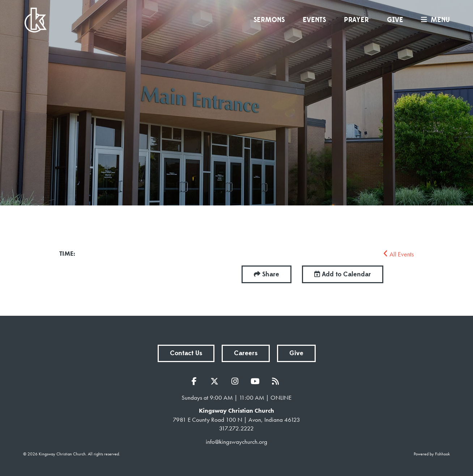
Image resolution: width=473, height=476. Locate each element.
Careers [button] (246, 353)
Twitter (216, 381)
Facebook (196, 381)
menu (434, 20)
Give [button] (296, 353)
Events (314, 20)
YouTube (257, 381)
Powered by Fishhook (432, 454)
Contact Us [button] (186, 353)
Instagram (236, 381)
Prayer (356, 20)
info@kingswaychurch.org (236, 442)
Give (395, 20)
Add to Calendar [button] (343, 274)
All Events (399, 254)
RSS (277, 381)
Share (271, 274)
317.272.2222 (236, 428)
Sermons (269, 20)
